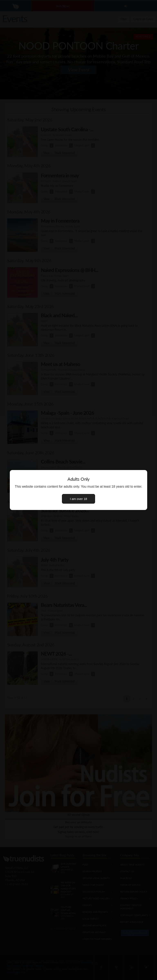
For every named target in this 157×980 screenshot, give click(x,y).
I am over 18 (78, 499)
